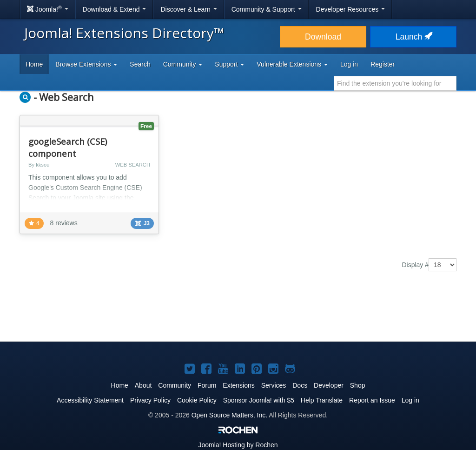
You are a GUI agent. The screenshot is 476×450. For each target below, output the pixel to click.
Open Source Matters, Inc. (229, 415)
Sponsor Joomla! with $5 (259, 400)
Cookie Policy (197, 400)
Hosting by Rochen (238, 445)
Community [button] (183, 64)
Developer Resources (351, 9)
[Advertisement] (238, 313)
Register (383, 64)
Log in (349, 64)
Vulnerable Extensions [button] (292, 64)
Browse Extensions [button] (86, 64)
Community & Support (267, 9)
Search (140, 64)
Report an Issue (372, 400)
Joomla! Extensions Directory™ (124, 33)
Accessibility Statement (90, 400)
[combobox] (395, 83)
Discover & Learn (188, 9)
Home (34, 64)
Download (323, 37)
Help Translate (322, 400)
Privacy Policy (150, 400)
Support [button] (229, 64)
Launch (413, 37)
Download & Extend (115, 9)
